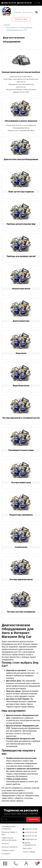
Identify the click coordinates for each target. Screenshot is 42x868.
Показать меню (21, 19)
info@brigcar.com (31, 839)
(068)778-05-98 (9, 3)
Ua (35, 3)
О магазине (6, 854)
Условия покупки (8, 850)
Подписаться (33, 819)
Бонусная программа (10, 847)
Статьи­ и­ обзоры (29, 852)
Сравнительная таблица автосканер (9, 839)
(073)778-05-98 (25, 3)
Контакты (5, 844)
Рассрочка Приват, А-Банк (10, 833)
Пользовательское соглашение (9, 828)
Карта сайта (27, 848)
